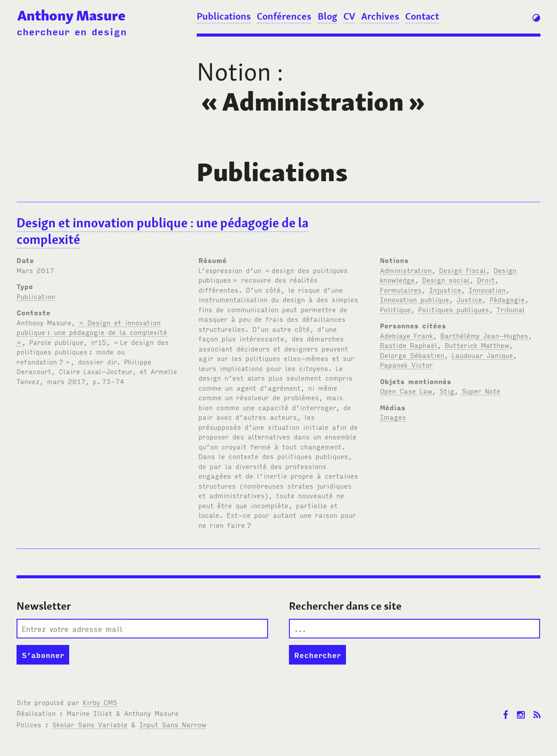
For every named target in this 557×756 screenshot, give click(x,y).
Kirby (100, 702)
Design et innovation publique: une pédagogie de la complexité (163, 231)
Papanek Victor (406, 364)
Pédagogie (507, 299)
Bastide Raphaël (409, 345)
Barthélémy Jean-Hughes (484, 335)
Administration (406, 270)
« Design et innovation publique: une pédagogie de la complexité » (92, 332)
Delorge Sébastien (412, 355)
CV (349, 16)
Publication (36, 296)
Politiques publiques (454, 309)
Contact (422, 16)
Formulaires (401, 290)
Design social (446, 280)
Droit (486, 280)
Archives (380, 16)
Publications (224, 16)
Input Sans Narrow (173, 724)
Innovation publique (414, 299)
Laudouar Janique (482, 355)
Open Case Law (406, 391)
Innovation (487, 290)
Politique (395, 309)
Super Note (481, 391)
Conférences (284, 16)
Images (393, 417)
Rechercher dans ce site (345, 606)
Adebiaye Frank (406, 335)
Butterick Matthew (477, 345)
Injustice (445, 290)
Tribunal (511, 309)
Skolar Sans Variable (90, 724)
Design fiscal (463, 270)
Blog (327, 16)
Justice (469, 299)
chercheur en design (72, 31)
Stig (447, 391)
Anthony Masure (71, 15)
